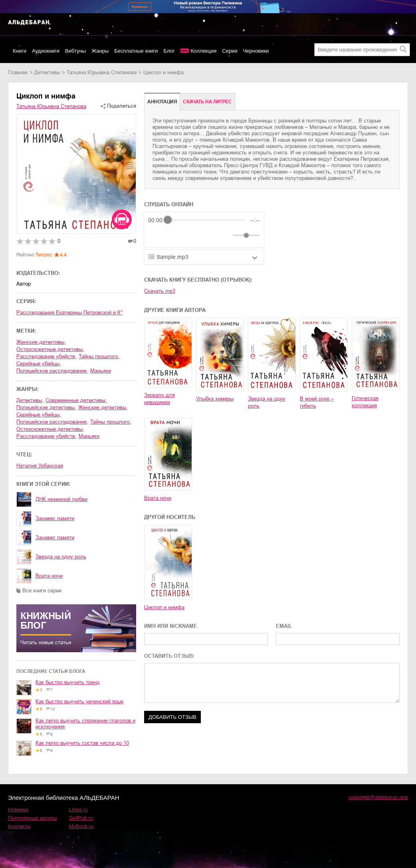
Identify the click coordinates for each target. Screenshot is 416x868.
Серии (230, 51)
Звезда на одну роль (61, 557)
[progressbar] (206, 220)
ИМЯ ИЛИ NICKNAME (171, 626)
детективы (47, 72)
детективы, (30, 400)
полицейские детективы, (46, 407)
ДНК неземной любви (61, 499)
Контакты (19, 826)
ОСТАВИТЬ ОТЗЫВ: (169, 656)
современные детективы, (76, 400)
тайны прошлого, (99, 356)
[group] (204, 230)
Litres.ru (78, 810)
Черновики (256, 51)
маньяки (101, 371)
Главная (18, 72)
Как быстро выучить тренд (68, 682)
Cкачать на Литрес (207, 102)
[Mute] (225, 235)
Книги (20, 51)
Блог (169, 51)
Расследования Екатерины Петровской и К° (69, 313)
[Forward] (191, 235)
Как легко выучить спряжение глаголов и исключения (85, 724)
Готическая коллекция (365, 402)
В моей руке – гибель (317, 402)
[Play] (174, 235)
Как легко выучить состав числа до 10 (82, 743)
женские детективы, (41, 342)
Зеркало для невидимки (159, 399)
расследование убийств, (47, 356)
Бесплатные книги (136, 51)
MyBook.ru (81, 826)
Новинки (18, 810)
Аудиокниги (46, 51)
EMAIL (284, 626)
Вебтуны (75, 51)
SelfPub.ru (81, 818)
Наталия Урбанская (40, 466)
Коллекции (204, 51)
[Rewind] (156, 235)
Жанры (100, 51)
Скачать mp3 (160, 291)
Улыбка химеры (215, 399)
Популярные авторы (33, 818)
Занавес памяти (55, 518)
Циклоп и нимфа (164, 607)
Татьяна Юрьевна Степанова (102, 72)
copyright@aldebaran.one (378, 797)
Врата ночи (49, 576)
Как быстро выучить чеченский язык (79, 701)
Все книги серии (42, 591)
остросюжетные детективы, (50, 349)
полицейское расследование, (52, 371)
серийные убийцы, (39, 364)
